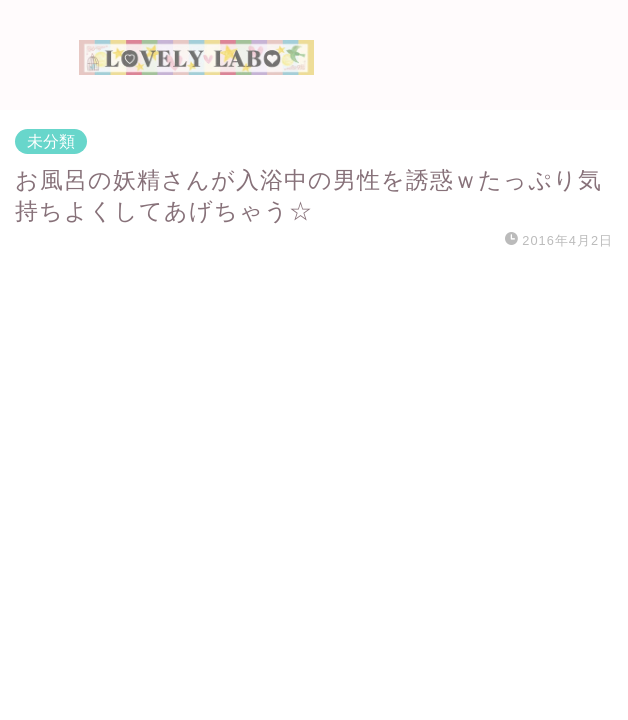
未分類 (51, 141)
